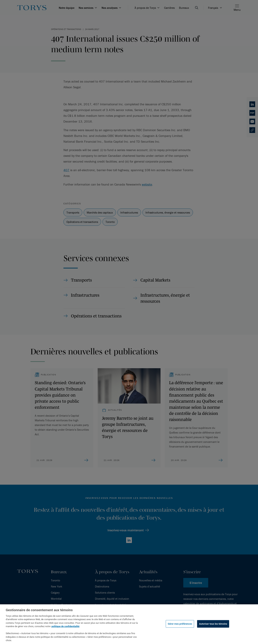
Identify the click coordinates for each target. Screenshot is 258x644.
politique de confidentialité (65, 626)
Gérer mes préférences (180, 624)
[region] (129, 624)
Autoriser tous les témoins (213, 624)
